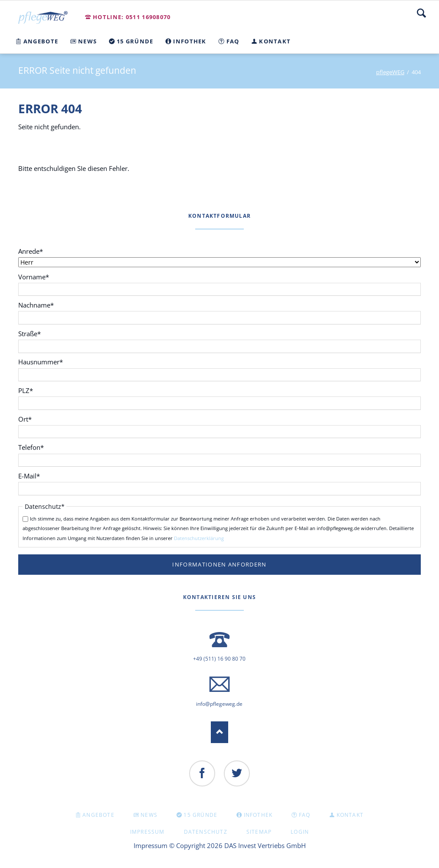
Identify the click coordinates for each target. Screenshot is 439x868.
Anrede (33, 251)
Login (300, 832)
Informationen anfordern (219, 564)
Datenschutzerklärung (199, 538)
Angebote (98, 815)
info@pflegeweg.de (219, 704)
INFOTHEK (258, 815)
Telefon (33, 447)
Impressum (147, 832)
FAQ (305, 815)
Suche (421, 13)
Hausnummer (41, 362)
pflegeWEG (390, 72)
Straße (33, 333)
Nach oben (219, 732)
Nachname (36, 305)
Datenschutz (206, 832)
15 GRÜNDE (200, 815)
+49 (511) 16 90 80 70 (219, 659)
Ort (33, 419)
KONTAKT (350, 815)
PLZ (33, 390)
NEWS (149, 815)
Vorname (34, 277)
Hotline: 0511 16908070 (132, 17)
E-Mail (33, 476)
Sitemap (259, 832)
